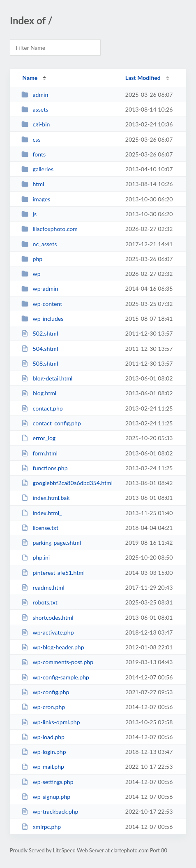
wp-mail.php (43, 766)
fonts (33, 154)
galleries (37, 169)
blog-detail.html (47, 378)
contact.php (42, 408)
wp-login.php (44, 752)
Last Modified (143, 78)
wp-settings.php (47, 782)
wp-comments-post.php (57, 662)
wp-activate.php (47, 632)
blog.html (39, 393)
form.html (39, 453)
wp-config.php (45, 692)
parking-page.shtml (51, 542)
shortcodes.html (47, 617)
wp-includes (42, 318)
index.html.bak (45, 498)
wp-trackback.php (50, 811)
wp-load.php (43, 737)
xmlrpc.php (41, 827)
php (32, 259)
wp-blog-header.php (53, 647)
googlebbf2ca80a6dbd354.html (67, 483)
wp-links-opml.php (51, 722)
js (29, 214)
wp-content (42, 304)
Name (30, 78)
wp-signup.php (46, 797)
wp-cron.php (43, 707)
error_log (38, 438)
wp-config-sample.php (55, 677)
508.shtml (40, 363)
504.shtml (40, 349)
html (33, 184)
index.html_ (42, 513)
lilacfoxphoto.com (50, 229)
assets (35, 109)
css (31, 139)
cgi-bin (36, 124)
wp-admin (40, 288)
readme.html (43, 587)
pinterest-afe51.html (53, 573)
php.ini (36, 557)
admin (35, 94)
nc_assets (39, 244)
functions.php (44, 468)
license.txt (40, 528)
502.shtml (40, 333)
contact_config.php (51, 423)
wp (31, 274)
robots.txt (39, 602)
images (36, 199)
